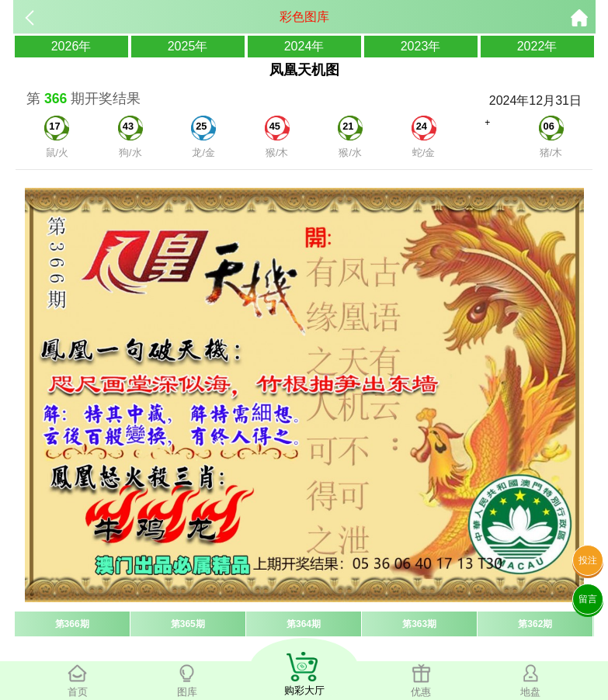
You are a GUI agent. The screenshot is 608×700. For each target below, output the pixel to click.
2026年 (71, 46)
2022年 (537, 46)
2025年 (188, 46)
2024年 (304, 46)
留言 (588, 599)
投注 (588, 560)
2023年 (421, 46)
